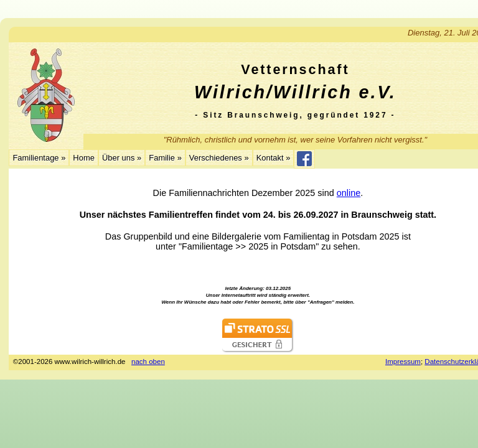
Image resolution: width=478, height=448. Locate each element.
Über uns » (122, 158)
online (349, 193)
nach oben (148, 362)
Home (84, 158)
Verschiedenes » (219, 158)
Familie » (165, 158)
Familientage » (39, 158)
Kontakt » (274, 158)
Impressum (403, 362)
